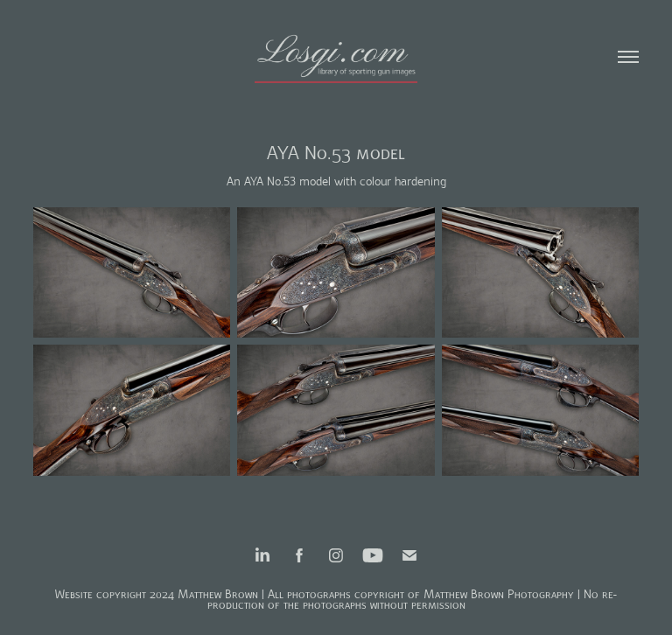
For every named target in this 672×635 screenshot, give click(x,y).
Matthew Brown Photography (499, 594)
